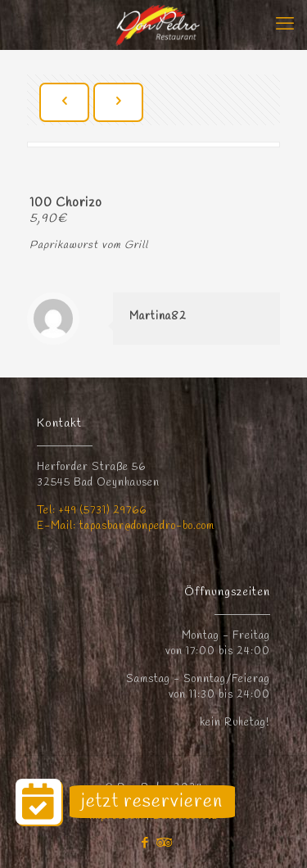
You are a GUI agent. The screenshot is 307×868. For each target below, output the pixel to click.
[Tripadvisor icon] (163, 843)
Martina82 (158, 316)
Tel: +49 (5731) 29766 (92, 511)
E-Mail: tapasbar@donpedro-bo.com (126, 526)
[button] (38, 802)
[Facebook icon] (145, 843)
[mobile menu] (285, 25)
